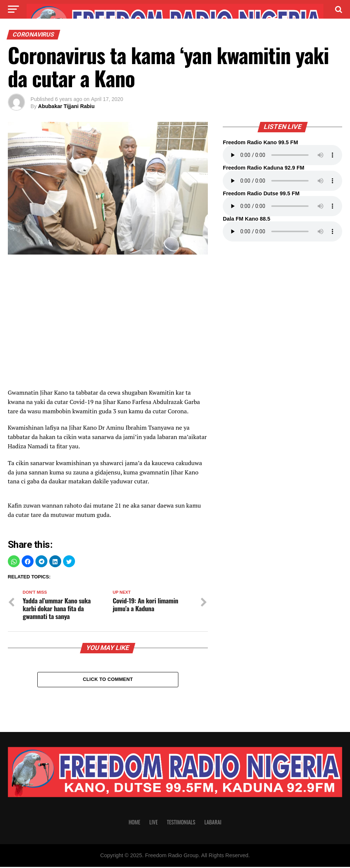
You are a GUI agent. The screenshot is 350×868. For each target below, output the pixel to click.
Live (153, 823)
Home (135, 823)
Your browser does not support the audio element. (282, 155)
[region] (108, 325)
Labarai (213, 823)
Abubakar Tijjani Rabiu (66, 106)
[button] (14, 561)
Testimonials (181, 823)
